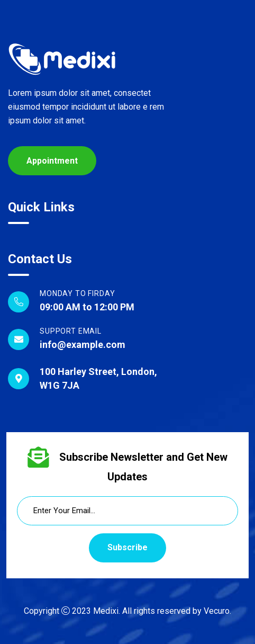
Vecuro (217, 611)
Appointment (52, 161)
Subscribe (127, 547)
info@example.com (83, 345)
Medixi (106, 611)
